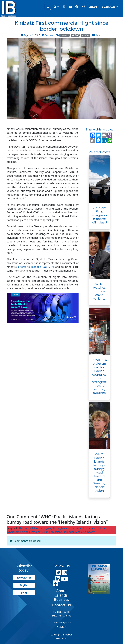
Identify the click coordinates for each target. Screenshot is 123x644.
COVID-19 (65, 35)
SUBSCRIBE (109, 7)
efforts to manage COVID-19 (36, 267)
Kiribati (75, 35)
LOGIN (93, 7)
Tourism (86, 35)
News (99, 35)
